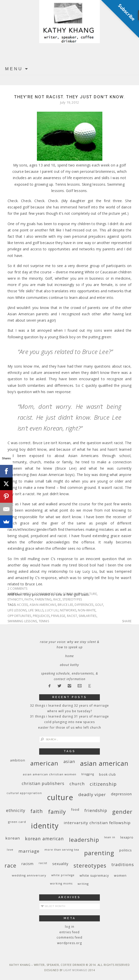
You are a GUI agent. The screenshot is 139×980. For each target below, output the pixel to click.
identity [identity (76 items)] (45, 826)
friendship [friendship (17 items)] (96, 810)
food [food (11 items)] (75, 809)
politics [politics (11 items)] (126, 850)
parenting (43, 599)
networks (68, 610)
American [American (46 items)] (44, 763)
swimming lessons (22, 621)
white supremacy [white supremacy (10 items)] (94, 876)
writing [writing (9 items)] (83, 884)
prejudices (41, 616)
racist (72, 616)
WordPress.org (69, 943)
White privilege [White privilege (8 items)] (63, 875)
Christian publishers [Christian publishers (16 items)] (43, 783)
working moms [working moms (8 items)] (61, 883)
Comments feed (69, 937)
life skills (36, 610)
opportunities (19, 616)
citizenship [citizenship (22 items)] (103, 784)
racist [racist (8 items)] (43, 863)
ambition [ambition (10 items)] (18, 760)
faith (29, 599)
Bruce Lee (65, 605)
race (57, 599)
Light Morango (75, 970)
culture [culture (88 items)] (60, 797)
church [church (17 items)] (77, 784)
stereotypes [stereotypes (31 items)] (90, 865)
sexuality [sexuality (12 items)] (60, 864)
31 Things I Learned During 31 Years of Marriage (69, 716)
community (72, 594)
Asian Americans (43, 605)
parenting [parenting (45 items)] (99, 853)
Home (69, 656)
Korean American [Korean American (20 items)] (44, 839)
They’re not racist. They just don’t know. (70, 97)
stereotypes (72, 599)
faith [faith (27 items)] (37, 811)
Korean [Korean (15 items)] (13, 838)
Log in (70, 927)
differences (84, 605)
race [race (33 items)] (10, 865)
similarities (87, 616)
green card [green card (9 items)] (17, 822)
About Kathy (69, 665)
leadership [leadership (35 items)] (84, 840)
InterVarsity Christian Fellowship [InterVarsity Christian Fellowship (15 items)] (97, 823)
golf (99, 605)
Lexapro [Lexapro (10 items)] (127, 837)
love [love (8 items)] (10, 850)
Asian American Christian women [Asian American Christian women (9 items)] (50, 774)
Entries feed (69, 932)
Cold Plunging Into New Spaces (69, 722)
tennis (44, 621)
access (22, 605)
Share (127, 621)
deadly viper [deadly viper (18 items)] (92, 794)
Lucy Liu (52, 610)
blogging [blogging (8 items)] (88, 774)
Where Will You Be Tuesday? (70, 711)
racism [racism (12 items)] (28, 864)
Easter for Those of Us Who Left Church (70, 727)
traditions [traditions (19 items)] (123, 864)
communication (48, 594)
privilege (58, 616)
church (26, 594)
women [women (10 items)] (120, 876)
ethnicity (15, 599)
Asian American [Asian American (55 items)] (104, 763)
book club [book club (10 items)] (108, 774)
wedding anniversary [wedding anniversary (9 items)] (29, 875)
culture (90, 594)
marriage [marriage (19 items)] (29, 851)
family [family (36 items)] (57, 812)
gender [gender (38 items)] (122, 812)
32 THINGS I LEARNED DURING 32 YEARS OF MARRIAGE (69, 706)
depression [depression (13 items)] (121, 794)
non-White (87, 610)
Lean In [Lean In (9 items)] (110, 837)
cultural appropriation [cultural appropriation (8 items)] (24, 793)
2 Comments (17, 589)
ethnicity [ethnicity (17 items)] (16, 810)
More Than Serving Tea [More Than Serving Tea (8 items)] (62, 850)
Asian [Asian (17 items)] (69, 761)
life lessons (17, 610)
